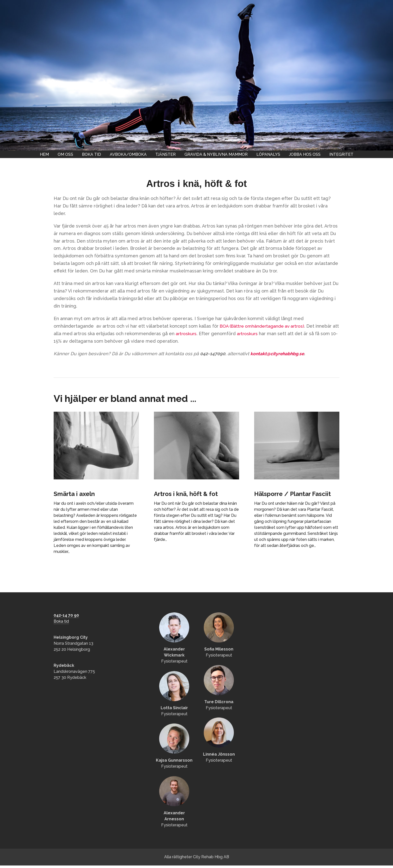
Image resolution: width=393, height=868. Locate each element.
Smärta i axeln (78, 494)
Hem (44, 154)
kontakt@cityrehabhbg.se (278, 354)
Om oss (65, 154)
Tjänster (166, 154)
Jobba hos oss (305, 154)
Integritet (341, 154)
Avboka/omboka (128, 154)
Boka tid (91, 154)
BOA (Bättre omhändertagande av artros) (264, 326)
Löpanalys (268, 154)
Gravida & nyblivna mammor (216, 154)
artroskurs (194, 334)
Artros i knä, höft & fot (191, 494)
